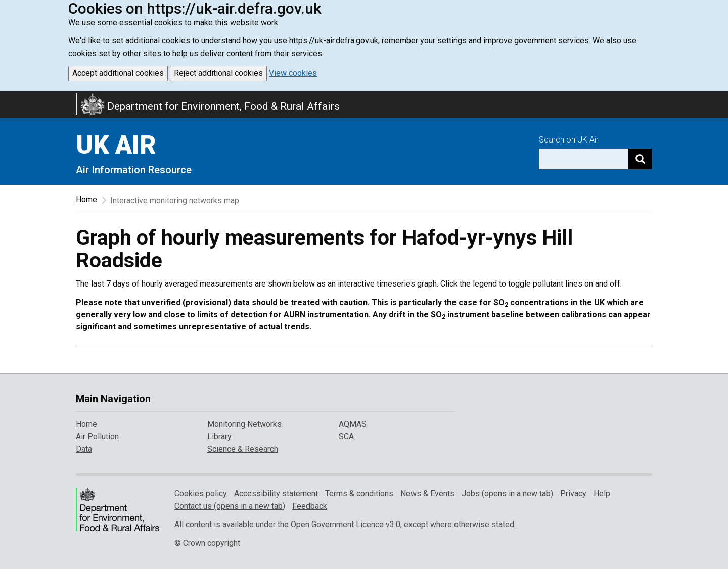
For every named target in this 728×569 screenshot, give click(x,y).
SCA (346, 436)
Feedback (310, 506)
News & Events (427, 493)
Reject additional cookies (218, 73)
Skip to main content (6, 98)
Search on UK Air (569, 140)
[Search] (640, 159)
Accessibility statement (276, 493)
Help (602, 493)
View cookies (293, 73)
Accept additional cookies (118, 73)
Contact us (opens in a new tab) (230, 506)
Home (86, 199)
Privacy (573, 493)
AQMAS (353, 424)
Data (84, 449)
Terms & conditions (359, 493)
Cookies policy (201, 493)
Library (219, 436)
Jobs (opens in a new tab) (507, 493)
